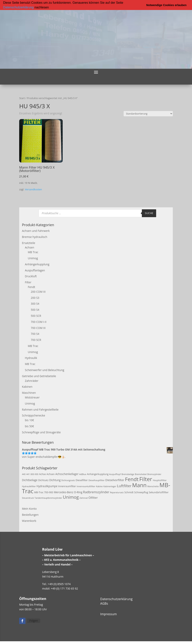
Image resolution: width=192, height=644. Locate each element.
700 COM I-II (39, 322)
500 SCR (36, 316)
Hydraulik (31, 358)
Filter (28, 282)
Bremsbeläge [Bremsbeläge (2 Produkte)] (128, 474)
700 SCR (36, 340)
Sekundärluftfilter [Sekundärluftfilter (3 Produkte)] (159, 492)
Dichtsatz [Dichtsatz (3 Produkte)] (43, 480)
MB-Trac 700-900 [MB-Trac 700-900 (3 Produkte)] (44, 492)
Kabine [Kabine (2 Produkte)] (99, 486)
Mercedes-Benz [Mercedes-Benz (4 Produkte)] (64, 492)
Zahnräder (32, 381)
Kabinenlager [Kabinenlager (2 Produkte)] (110, 486)
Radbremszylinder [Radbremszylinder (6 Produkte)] (96, 492)
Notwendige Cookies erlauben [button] (167, 5)
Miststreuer (32, 397)
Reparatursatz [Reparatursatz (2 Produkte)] (117, 492)
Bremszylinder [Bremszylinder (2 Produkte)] (154, 474)
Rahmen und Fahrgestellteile (40, 409)
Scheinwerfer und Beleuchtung (45, 370)
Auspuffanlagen (35, 270)
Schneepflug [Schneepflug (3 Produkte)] (141, 492)
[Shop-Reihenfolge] (148, 113)
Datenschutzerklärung (18, 7)
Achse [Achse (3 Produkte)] (42, 474)
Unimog (33, 258)
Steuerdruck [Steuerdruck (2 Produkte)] (28, 498)
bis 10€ (29, 420)
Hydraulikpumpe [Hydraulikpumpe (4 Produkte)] (47, 486)
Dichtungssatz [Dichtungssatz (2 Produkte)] (68, 480)
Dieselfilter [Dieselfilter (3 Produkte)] (82, 480)
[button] (50, 8)
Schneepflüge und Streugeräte (41, 432)
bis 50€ (29, 426)
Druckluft (31, 276)
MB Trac (33, 252)
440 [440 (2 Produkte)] (24, 474)
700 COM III (38, 328)
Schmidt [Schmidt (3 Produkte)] (129, 492)
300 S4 (35, 304)
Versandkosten (33, 189)
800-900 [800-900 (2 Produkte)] (34, 474)
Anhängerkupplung (37, 264)
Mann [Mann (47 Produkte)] (139, 485)
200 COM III (38, 291)
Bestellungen (30, 514)
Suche (149, 213)
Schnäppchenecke (34, 415)
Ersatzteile (29, 243)
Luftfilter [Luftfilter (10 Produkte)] (124, 485)
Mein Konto (29, 509)
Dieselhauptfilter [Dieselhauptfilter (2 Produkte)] (96, 480)
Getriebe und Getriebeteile (39, 376)
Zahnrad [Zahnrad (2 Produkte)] (84, 498)
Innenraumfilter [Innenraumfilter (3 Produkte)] (67, 486)
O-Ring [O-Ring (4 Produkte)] (78, 492)
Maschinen (29, 393)
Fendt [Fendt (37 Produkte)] (132, 479)
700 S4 (35, 334)
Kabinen (27, 387)
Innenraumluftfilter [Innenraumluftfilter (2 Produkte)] (86, 486)
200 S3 (35, 298)
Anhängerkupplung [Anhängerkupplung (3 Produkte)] (98, 474)
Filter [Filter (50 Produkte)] (146, 479)
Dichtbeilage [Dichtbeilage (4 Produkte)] (30, 480)
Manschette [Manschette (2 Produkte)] (153, 486)
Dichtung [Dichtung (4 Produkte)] (55, 480)
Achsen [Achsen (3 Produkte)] (51, 474)
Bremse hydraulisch (35, 237)
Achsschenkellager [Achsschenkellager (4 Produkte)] (67, 474)
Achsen (29, 247)
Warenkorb (29, 521)
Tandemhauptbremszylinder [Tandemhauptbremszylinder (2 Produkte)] (48, 498)
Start (22, 98)
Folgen (34, 620)
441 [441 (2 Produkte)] (28, 474)
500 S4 (35, 310)
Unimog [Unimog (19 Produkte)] (71, 497)
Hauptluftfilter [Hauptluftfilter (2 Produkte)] (160, 480)
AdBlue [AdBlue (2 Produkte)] (83, 474)
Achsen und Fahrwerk (36, 231)
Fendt (31, 287)
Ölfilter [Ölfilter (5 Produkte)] (93, 498)
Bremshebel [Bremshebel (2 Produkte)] (141, 474)
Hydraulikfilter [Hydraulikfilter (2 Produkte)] (29, 486)
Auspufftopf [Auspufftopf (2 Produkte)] (115, 474)
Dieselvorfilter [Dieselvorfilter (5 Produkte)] (115, 480)
